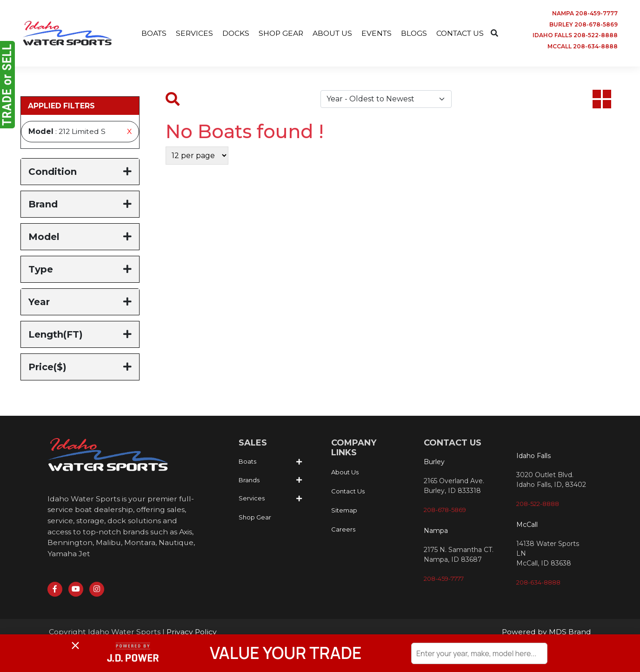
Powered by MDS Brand (546, 634)
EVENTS (378, 33)
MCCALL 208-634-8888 (583, 47)
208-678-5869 (445, 511)
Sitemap (344, 511)
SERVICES (191, 33)
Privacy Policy (192, 634)
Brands (249, 481)
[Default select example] (386, 100)
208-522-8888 (538, 505)
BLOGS (416, 33)
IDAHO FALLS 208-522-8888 (575, 36)
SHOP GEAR (280, 33)
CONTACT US (464, 33)
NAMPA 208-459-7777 (585, 13)
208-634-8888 (538, 583)
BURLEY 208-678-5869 (583, 24)
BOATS (150, 33)
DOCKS (233, 33)
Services (252, 499)
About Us (345, 473)
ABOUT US (333, 33)
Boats (247, 462)
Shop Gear (255, 518)
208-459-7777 (444, 579)
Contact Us (348, 492)
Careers (343, 530)
